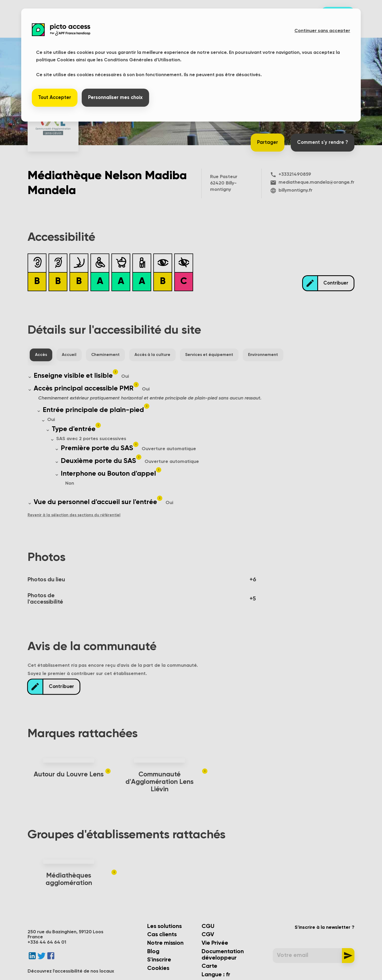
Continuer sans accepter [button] (322, 31)
